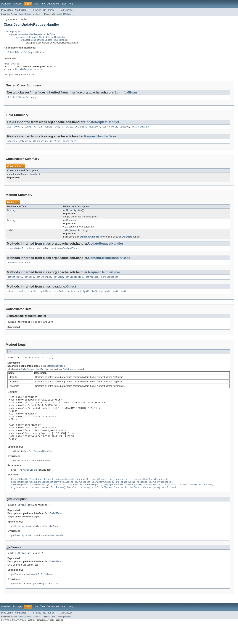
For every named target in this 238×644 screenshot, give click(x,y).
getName (58, 283)
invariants (70, 144)
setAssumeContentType (64, 253)
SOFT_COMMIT (110, 129)
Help (71, 4)
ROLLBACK (95, 129)
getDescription (73, 214)
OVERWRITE (81, 129)
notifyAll (83, 297)
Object (71, 292)
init (66, 235)
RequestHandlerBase (100, 139)
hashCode (59, 297)
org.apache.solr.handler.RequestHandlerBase (32, 34)
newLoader (42, 253)
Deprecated (53, 4)
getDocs (29, 283)
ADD (9, 129)
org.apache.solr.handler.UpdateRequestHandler (44, 40)
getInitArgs (44, 283)
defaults (25, 144)
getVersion (92, 283)
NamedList (76, 235)
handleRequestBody (19, 268)
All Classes (67, 10)
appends (12, 144)
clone (11, 297)
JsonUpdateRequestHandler (23, 177)
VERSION (124, 129)
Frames (37, 10)
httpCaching (40, 144)
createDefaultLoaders (21, 253)
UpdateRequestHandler (30, 71)
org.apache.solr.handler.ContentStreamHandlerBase (41, 37)
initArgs (55, 144)
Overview (6, 4)
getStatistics (74, 283)
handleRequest (110, 283)
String (11, 214)
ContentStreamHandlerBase (109, 263)
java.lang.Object (12, 32)
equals (21, 297)
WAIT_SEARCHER (140, 129)
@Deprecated (12, 64)
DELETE (48, 129)
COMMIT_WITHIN (33, 129)
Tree (42, 4)
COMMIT (18, 129)
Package (17, 4)
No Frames (49, 10)
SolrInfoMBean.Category (22, 99)
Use (36, 4)
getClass (46, 297)
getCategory (15, 283)
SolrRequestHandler (34, 52)
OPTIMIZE (67, 129)
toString (97, 297)
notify (71, 297)
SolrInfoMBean (15, 52)
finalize (33, 297)
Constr (28, 14)
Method (36, 14)
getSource (69, 224)
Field (21, 14)
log (57, 129)
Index (64, 4)
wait (108, 297)
